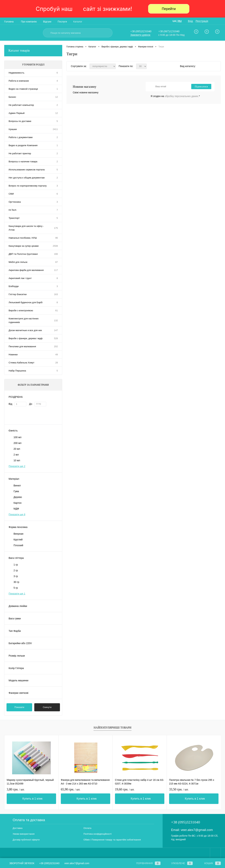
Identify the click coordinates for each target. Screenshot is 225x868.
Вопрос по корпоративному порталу (28, 186)
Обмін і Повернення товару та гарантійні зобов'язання (112, 840)
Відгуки (47, 22)
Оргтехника (15, 202)
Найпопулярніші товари (112, 728)
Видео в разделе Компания (23, 145)
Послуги (62, 22)
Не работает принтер (20, 153)
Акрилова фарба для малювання (26, 270)
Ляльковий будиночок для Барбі (26, 302)
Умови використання (24, 834)
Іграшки (13, 129)
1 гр (16, 565)
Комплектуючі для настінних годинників (24, 320)
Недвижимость (16, 73)
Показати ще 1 (17, 594)
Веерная (18, 534)
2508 (55, 246)
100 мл (17, 437)
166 (56, 254)
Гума (16, 491)
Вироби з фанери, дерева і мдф (26, 338)
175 (56, 228)
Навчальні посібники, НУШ (23, 238)
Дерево (18, 497)
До (31, 404)
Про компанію (29, 22)
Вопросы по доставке (20, 121)
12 (57, 97)
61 (57, 310)
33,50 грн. (179, 789)
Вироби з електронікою (21, 310)
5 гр (16, 588)
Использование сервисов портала (27, 170)
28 (57, 363)
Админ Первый (17, 113)
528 (56, 338)
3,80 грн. (16, 789)
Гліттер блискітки (18, 294)
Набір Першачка (17, 371)
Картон (17, 503)
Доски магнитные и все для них (25, 330)
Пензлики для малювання (22, 346)
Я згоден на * (175, 96)
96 (57, 238)
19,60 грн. (125, 789)
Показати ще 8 (17, 514)
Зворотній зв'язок (19, 863)
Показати (19, 707)
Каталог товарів (33, 51)
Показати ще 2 (17, 466)
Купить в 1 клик (33, 799)
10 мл (17, 460)
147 (56, 330)
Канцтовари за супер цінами (24, 246)
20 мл (17, 449)
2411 (55, 129)
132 (56, 320)
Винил (17, 485)
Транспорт (14, 218)
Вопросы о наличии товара (23, 162)
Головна (9, 22)
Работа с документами (21, 137)
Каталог (78, 22)
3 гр (16, 576)
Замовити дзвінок (140, 35)
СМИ (11, 194)
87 (57, 262)
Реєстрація (202, 21)
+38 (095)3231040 (141, 31)
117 (56, 270)
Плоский (18, 545)
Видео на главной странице (23, 89)
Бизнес (12, 97)
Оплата (87, 828)
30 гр (16, 582)
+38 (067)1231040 (169, 31)
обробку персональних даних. (182, 96)
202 (56, 346)
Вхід (190, 21)
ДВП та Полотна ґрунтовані (23, 254)
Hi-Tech (12, 210)
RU (180, 21)
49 (57, 355)
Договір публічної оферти (26, 840)
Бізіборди (14, 286)
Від (10, 404)
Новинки (13, 355)
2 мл (16, 455)
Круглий (18, 540)
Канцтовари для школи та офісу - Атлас (26, 228)
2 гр (16, 570)
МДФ (16, 509)
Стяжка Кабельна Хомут (21, 363)
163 (56, 294)
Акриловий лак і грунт (20, 278)
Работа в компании (19, 81)
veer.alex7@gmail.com (197, 830)
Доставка (18, 828)
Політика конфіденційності (98, 834)
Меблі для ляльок (18, 262)
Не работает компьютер (21, 105)
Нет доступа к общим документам (27, 178)
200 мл (17, 443)
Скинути (47, 707)
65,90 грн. (71, 789)
